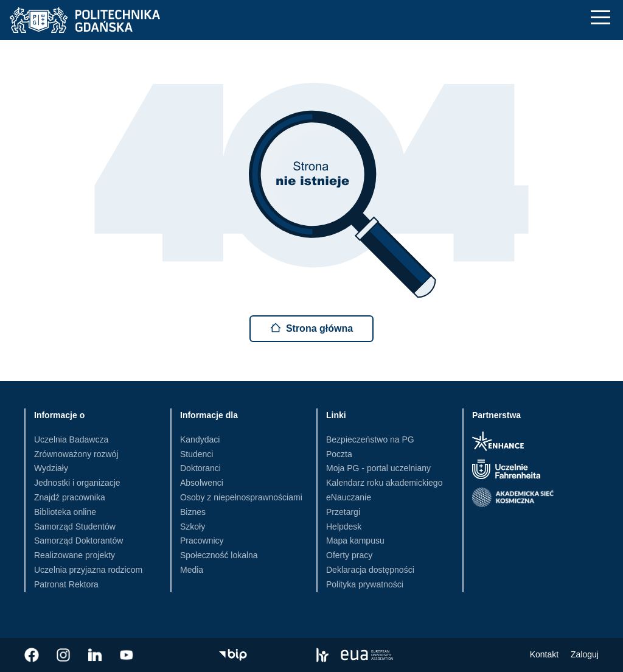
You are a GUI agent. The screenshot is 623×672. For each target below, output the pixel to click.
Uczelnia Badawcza (71, 439)
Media (192, 570)
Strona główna (311, 328)
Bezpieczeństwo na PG (370, 439)
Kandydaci (200, 439)
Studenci (197, 454)
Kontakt (544, 654)
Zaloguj (585, 654)
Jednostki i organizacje (77, 483)
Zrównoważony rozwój (76, 454)
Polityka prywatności (365, 584)
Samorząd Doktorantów (78, 541)
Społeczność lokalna (219, 555)
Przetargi (343, 512)
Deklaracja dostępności (370, 570)
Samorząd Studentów (75, 527)
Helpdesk (344, 527)
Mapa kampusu (355, 541)
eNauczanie (349, 497)
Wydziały (51, 468)
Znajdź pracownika (70, 497)
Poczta (339, 454)
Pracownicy (202, 541)
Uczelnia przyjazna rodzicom (88, 570)
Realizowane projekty (75, 555)
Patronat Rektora (66, 584)
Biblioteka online (65, 512)
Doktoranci (200, 468)
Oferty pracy (349, 555)
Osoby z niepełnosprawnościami (241, 497)
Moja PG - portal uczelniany (378, 468)
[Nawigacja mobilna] (600, 17)
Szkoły (193, 527)
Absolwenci (202, 483)
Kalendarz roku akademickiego (384, 483)
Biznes (193, 512)
